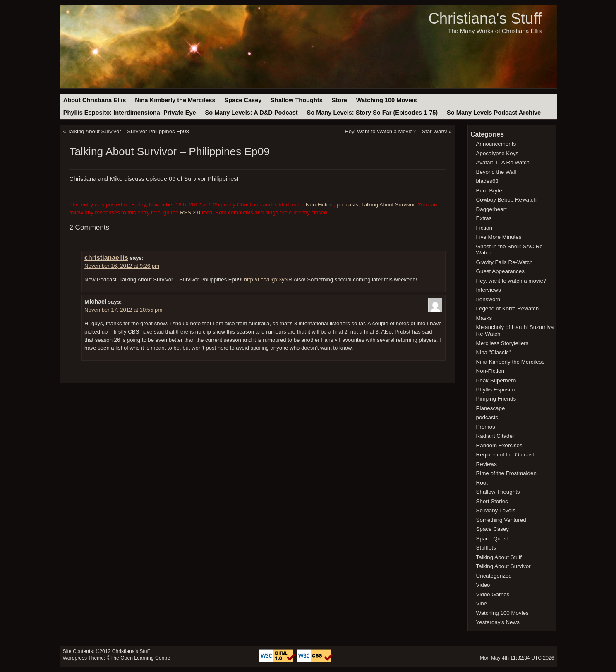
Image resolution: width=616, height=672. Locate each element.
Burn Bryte (489, 191)
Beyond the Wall (496, 172)
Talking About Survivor (388, 205)
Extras (484, 218)
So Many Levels (496, 510)
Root (482, 483)
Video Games (493, 594)
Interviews (489, 290)
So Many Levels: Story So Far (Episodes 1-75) (372, 113)
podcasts (348, 205)
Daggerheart (491, 209)
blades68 (487, 181)
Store (339, 100)
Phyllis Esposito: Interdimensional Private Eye (130, 113)
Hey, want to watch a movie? (511, 281)
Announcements (496, 144)
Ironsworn (488, 299)
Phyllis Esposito (496, 390)
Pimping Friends (496, 399)
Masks (484, 318)
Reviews (487, 464)
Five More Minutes (499, 237)
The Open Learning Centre (140, 658)
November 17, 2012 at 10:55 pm (123, 310)
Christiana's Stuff (485, 18)
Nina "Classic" (494, 352)
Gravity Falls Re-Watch (505, 262)
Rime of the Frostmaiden (506, 473)
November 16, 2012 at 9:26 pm (122, 266)
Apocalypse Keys (497, 153)
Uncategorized (494, 576)
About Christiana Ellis (95, 100)
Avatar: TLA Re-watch (503, 162)
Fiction (484, 228)
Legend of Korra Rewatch (508, 308)
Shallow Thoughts (297, 100)
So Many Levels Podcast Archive (494, 113)
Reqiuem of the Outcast (505, 455)
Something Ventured (501, 520)
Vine (482, 604)
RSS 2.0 (190, 212)
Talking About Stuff (499, 557)
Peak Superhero (496, 380)
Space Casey (243, 100)
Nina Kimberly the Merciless (175, 100)
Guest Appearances (500, 271)
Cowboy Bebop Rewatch (506, 200)
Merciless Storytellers (502, 343)
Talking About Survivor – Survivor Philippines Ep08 (128, 131)
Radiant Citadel (495, 436)
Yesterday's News (498, 622)
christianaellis (106, 258)
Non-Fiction (320, 205)
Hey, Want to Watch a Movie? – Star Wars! (396, 131)
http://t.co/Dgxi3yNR (268, 280)
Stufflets (486, 548)
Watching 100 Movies (387, 100)
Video (483, 585)
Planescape (491, 408)
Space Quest (492, 539)
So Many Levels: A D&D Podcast (251, 113)
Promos (486, 427)
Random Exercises (499, 445)
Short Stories (492, 501)
